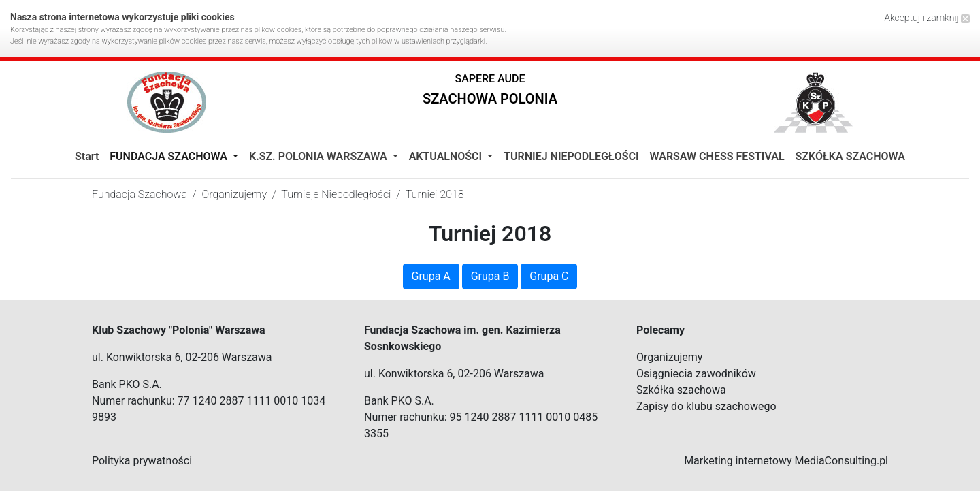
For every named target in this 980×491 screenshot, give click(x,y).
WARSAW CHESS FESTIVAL (717, 156)
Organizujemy (669, 357)
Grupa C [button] (549, 276)
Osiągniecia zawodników (696, 374)
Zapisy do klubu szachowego (706, 406)
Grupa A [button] (431, 276)
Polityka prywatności (142, 461)
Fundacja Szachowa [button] (170, 156)
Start (87, 156)
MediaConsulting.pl (842, 461)
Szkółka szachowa (681, 390)
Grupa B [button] (490, 276)
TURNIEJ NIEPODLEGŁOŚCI (571, 156)
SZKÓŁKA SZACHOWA (850, 156)
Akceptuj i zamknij (927, 18)
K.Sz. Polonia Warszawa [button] (320, 156)
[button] (490, 92)
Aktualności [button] (447, 156)
